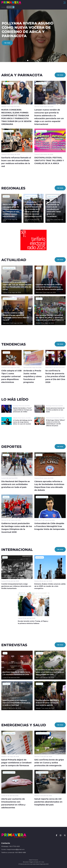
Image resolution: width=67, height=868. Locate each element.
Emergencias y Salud (9, 733)
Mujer (5, 653)
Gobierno (39, 299)
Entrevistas (39, 653)
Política (38, 268)
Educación (6, 196)
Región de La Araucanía (10, 299)
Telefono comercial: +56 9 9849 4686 (14, 852)
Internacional (40, 557)
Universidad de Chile (42, 497)
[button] (26, 61)
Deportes (6, 455)
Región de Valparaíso (31, 196)
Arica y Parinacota (8, 83)
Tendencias (6, 353)
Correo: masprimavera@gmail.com (13, 849)
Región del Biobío (52, 196)
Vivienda (28, 353)
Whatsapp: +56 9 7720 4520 (11, 846)
